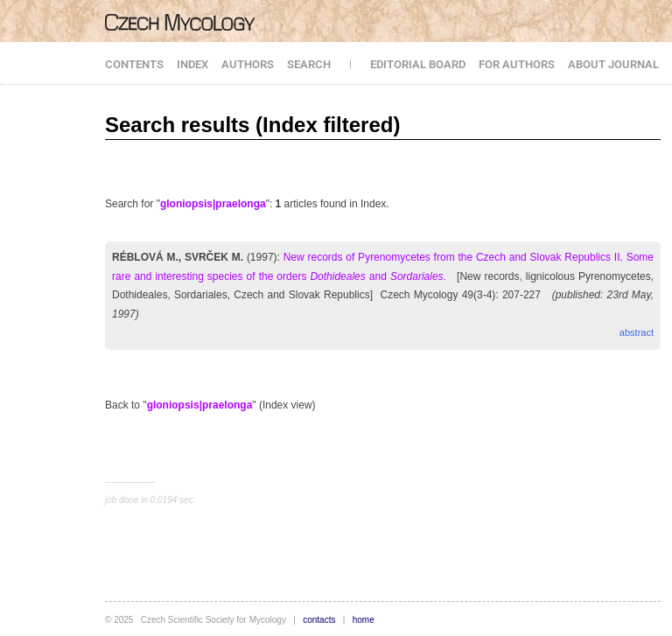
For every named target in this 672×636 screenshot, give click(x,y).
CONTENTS (134, 64)
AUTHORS (248, 64)
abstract (637, 332)
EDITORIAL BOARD (418, 64)
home (364, 620)
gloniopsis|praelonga (213, 204)
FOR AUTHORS (517, 64)
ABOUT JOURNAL (613, 64)
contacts (319, 620)
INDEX (192, 64)
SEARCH (309, 64)
